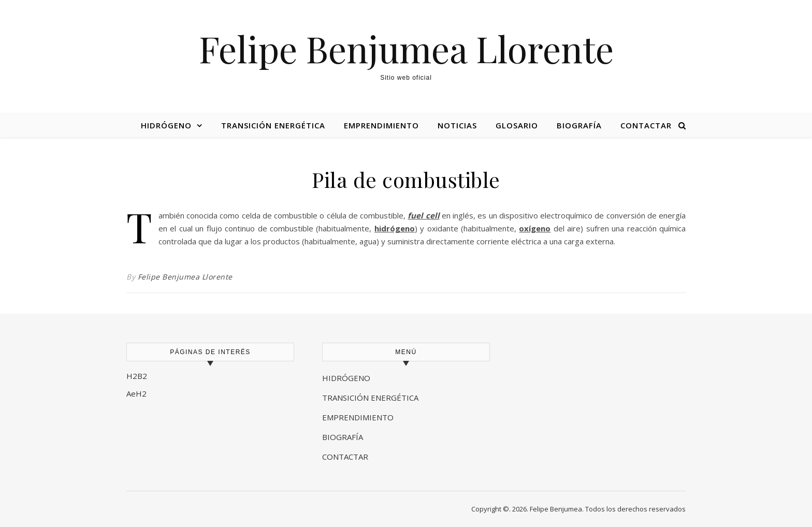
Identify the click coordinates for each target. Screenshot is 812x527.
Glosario (517, 125)
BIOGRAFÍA (344, 437)
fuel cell (423, 215)
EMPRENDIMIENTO (358, 417)
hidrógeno (395, 228)
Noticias (457, 125)
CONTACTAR (345, 457)
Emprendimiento (381, 125)
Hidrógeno (166, 125)
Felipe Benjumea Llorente (406, 48)
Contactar (646, 125)
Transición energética (273, 125)
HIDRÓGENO (346, 378)
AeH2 (137, 393)
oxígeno (535, 228)
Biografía (579, 125)
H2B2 (137, 376)
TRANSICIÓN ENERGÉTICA (370, 398)
